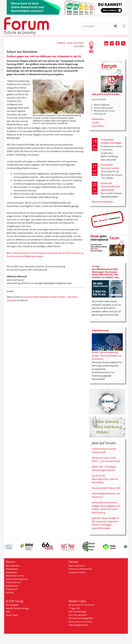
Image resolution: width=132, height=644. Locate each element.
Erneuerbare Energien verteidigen (111, 141)
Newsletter (11, 572)
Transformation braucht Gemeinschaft (104, 450)
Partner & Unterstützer (80, 569)
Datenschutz (12, 586)
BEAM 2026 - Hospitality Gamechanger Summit (104, 468)
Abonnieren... (99, 126)
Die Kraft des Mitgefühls (81, 618)
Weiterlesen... (99, 119)
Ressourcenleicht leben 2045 (106, 488)
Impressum (12, 589)
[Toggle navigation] (124, 26)
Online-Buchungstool (17, 579)
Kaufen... (96, 123)
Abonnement (13, 566)
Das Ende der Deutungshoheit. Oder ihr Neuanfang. (105, 479)
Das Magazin (12, 605)
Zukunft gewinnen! (78, 625)
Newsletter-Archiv (15, 576)
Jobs (8, 612)
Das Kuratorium (77, 566)
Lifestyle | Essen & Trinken (70, 43)
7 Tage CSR (74, 608)
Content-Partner (77, 572)
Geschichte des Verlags (17, 608)
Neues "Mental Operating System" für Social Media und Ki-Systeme (107, 356)
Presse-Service (13, 582)
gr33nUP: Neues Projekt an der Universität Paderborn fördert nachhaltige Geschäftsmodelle (105, 523)
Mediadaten (12, 569)
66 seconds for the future (81, 605)
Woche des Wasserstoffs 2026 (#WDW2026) (110, 187)
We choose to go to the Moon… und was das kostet (106, 459)
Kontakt (10, 592)
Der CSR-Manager (78, 612)
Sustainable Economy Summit (110, 166)
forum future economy (80, 622)
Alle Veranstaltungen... (103, 202)
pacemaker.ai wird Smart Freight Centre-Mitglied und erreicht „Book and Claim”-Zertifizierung (106, 507)
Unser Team (12, 615)
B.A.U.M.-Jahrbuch (78, 615)
